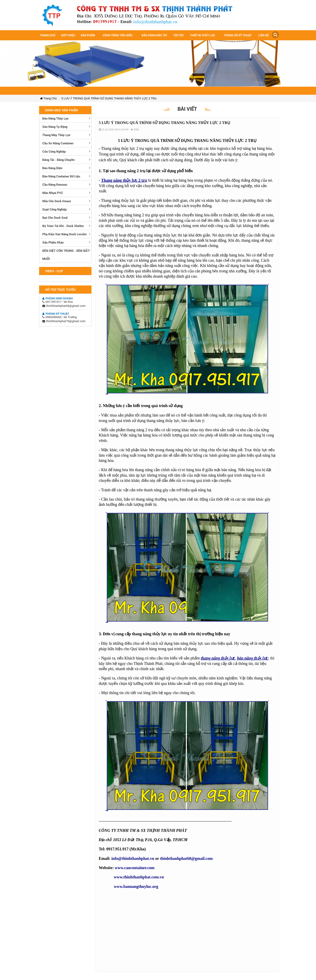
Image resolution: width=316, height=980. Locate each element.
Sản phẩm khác (53, 242)
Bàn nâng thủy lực (56, 118)
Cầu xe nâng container (58, 143)
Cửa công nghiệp (54, 151)
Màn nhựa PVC (53, 193)
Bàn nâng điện (52, 168)
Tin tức (179, 35)
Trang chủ (48, 35)
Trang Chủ (48, 98)
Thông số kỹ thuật (238, 35)
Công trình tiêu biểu (118, 35)
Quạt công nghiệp (55, 209)
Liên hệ (264, 35)
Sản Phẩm (88, 35)
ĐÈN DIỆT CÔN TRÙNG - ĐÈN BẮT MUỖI (66, 255)
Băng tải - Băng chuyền (58, 160)
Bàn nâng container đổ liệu (61, 176)
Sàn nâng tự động (55, 127)
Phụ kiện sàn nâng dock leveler (64, 234)
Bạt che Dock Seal (55, 218)
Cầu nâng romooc (55, 184)
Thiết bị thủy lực (203, 35)
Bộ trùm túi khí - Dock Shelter (63, 226)
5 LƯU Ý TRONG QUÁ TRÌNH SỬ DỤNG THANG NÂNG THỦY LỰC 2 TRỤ (109, 98)
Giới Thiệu (68, 35)
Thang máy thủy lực (56, 135)
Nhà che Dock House (57, 201)
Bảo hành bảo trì (154, 35)
